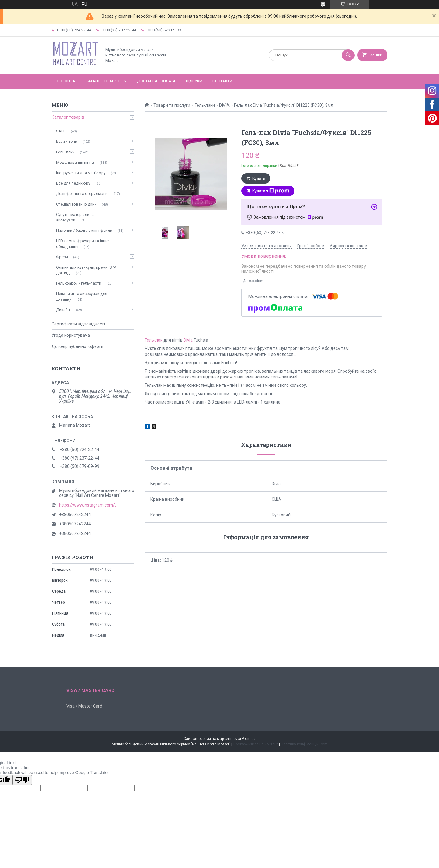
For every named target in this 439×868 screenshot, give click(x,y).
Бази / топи (67, 141)
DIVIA (224, 105)
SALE (61, 131)
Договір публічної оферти (77, 346)
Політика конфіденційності (304, 744)
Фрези (62, 257)
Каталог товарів (102, 81)
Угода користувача (71, 335)
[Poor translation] (22, 780)
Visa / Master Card (84, 706)
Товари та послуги (172, 105)
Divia (188, 340)
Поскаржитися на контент (256, 744)
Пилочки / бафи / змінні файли (84, 230)
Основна (66, 81)
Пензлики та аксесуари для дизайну (82, 296)
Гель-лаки (205, 105)
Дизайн (63, 310)
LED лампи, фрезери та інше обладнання (82, 244)
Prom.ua (249, 739)
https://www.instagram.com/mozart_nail (90, 505)
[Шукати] (348, 55)
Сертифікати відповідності (78, 324)
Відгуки (194, 81)
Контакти (222, 81)
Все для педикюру (73, 183)
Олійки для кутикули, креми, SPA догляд (86, 270)
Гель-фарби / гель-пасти (79, 283)
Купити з (271, 191)
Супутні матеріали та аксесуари (75, 217)
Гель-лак (154, 340)
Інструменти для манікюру (81, 173)
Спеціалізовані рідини (76, 204)
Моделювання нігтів (75, 162)
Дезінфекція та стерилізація (82, 194)
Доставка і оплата (156, 81)
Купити (259, 178)
